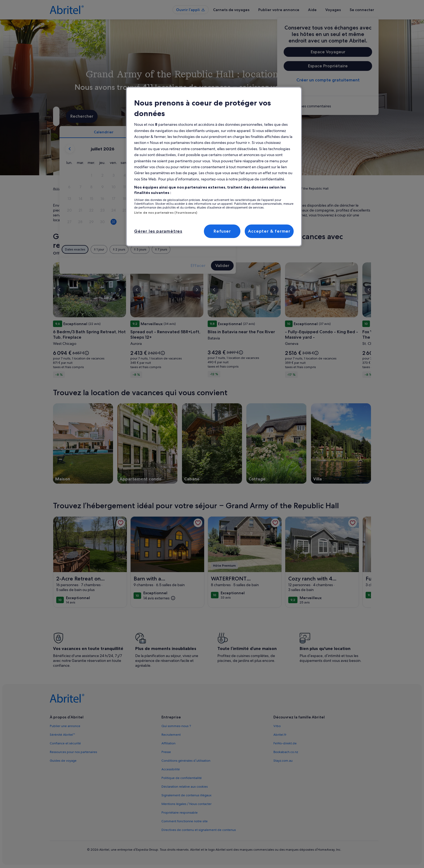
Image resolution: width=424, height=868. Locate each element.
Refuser (222, 231)
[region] (214, 167)
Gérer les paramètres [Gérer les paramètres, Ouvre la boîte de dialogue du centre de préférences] (158, 231)
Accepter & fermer (269, 231)
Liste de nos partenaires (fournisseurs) (166, 213)
